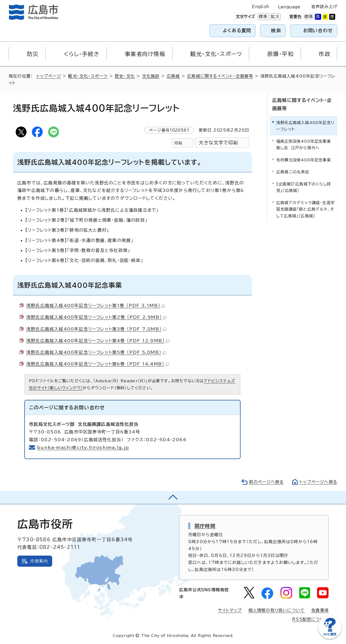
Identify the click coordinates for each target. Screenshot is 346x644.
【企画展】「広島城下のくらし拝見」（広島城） (304, 187)
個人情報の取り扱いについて (277, 610)
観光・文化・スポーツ (88, 76)
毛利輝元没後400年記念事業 (304, 160)
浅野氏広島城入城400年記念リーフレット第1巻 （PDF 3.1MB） (96, 306)
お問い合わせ (318, 30)
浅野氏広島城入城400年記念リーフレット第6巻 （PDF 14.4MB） (98, 364)
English (261, 7)
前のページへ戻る (266, 482)
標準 (262, 17)
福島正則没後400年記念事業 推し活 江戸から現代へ (305, 145)
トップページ (49, 76)
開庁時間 (205, 526)
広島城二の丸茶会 (293, 172)
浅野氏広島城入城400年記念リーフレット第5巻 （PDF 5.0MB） (96, 352)
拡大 (275, 17)
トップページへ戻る (318, 482)
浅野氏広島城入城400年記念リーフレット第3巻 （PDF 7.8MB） (96, 329)
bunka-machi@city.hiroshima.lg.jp (83, 447)
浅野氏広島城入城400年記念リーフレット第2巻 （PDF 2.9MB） (96, 317)
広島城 (173, 76)
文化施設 (151, 76)
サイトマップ (230, 610)
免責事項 (320, 610)
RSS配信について (310, 619)
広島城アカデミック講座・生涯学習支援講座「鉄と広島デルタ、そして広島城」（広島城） (305, 209)
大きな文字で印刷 (218, 143)
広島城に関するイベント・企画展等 (220, 76)
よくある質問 (237, 30)
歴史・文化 (125, 76)
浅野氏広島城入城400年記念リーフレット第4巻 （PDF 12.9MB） (98, 341)
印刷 (178, 143)
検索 (276, 30)
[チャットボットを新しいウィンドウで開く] (330, 638)
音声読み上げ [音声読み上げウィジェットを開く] (324, 7)
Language (289, 7)
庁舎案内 (39, 561)
